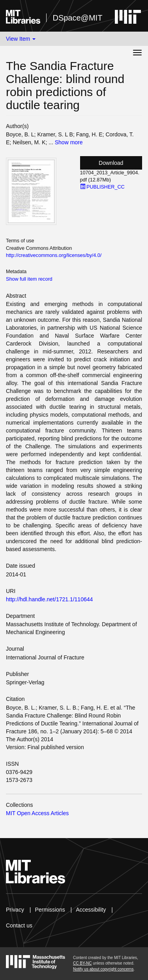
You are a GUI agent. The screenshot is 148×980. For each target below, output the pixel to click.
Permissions (50, 910)
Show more (69, 142)
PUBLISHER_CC (102, 187)
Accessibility (91, 910)
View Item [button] (21, 39)
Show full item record (29, 279)
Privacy (15, 910)
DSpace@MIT (77, 18)
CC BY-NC (82, 963)
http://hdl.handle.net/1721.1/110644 (49, 599)
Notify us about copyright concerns (103, 969)
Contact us (19, 925)
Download (111, 163)
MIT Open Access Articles (37, 813)
